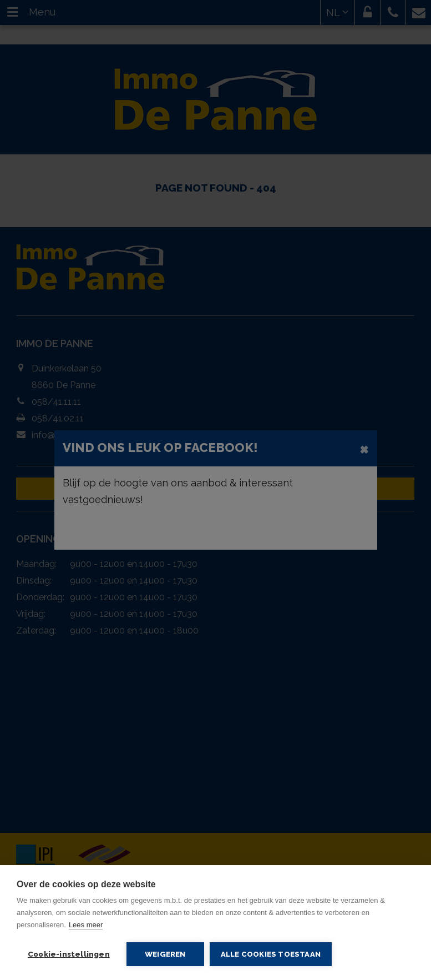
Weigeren (165, 954)
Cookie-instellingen (69, 954)
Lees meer (86, 925)
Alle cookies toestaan (271, 954)
